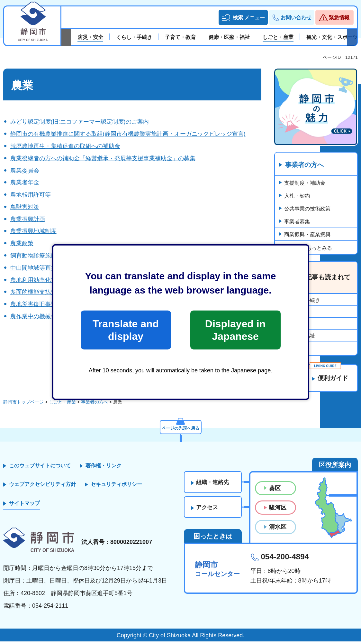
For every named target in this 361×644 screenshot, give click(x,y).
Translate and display (126, 330)
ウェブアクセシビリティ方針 (42, 487)
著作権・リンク (104, 468)
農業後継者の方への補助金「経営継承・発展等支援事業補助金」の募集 (103, 158)
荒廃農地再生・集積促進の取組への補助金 (65, 146)
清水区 (278, 530)
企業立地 (294, 348)
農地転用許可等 (31, 195)
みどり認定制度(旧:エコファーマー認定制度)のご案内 (80, 122)
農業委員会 (25, 171)
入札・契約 (297, 196)
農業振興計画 (28, 219)
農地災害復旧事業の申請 (42, 304)
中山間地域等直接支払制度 (45, 268)
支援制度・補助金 (305, 183)
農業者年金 (25, 182)
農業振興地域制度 (33, 231)
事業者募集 (297, 222)
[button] (243, 17)
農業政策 (22, 243)
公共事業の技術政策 (307, 209)
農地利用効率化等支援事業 (45, 280)
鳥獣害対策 (25, 207)
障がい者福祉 (300, 336)
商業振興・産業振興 (307, 234)
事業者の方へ (304, 165)
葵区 (275, 491)
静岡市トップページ (23, 405)
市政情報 (294, 312)
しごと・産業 (62, 405)
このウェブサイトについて (40, 468)
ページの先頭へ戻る (181, 430)
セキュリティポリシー (116, 487)
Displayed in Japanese (235, 330)
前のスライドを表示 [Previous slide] (66, 37)
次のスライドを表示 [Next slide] (352, 37)
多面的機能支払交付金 (39, 292)
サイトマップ (24, 506)
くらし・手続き (302, 300)
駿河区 (278, 510)
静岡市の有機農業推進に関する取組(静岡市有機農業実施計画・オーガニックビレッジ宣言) (128, 134)
